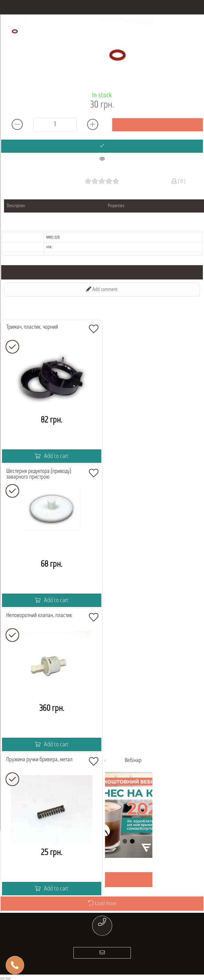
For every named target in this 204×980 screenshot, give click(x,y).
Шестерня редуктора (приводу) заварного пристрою (39, 474)
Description (16, 206)
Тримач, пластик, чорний (32, 327)
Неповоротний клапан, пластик (39, 616)
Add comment (102, 289)
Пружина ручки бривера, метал (39, 760)
